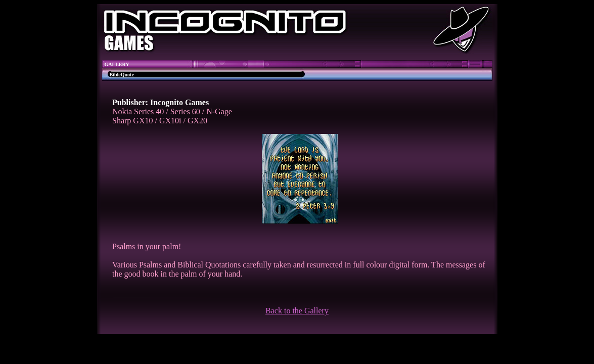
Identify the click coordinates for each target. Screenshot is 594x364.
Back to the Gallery (297, 311)
